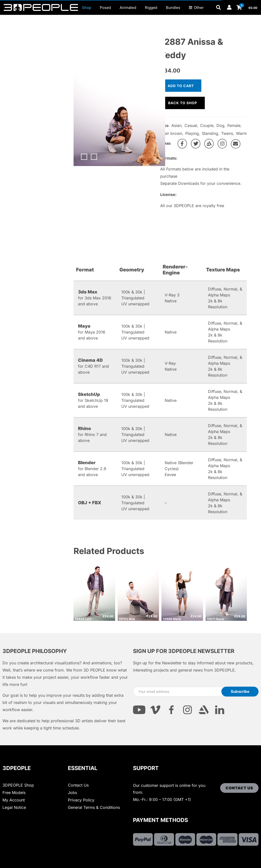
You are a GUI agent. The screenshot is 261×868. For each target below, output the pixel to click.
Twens (227, 133)
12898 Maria (172, 619)
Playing (192, 133)
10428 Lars (83, 619)
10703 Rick (127, 619)
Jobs (72, 793)
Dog (220, 125)
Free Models (14, 793)
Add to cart (181, 86)
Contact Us (78, 785)
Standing (210, 133)
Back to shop (183, 103)
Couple (207, 125)
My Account (14, 800)
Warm (241, 133)
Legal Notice (14, 807)
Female (234, 125)
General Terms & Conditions (94, 807)
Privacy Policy (81, 800)
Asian (176, 125)
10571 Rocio (215, 619)
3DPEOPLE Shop (18, 785)
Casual (191, 125)
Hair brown (172, 133)
